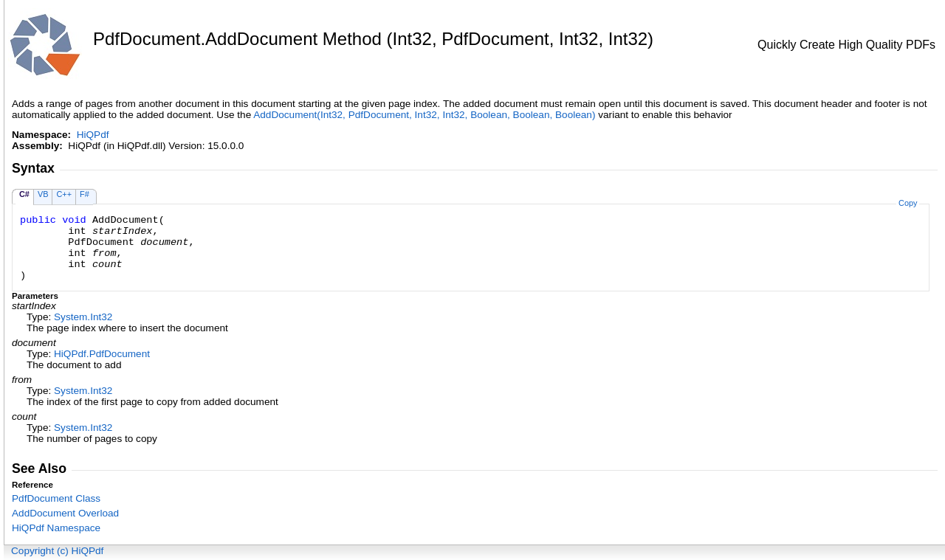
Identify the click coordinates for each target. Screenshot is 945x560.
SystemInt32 (83, 317)
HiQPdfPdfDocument (102, 354)
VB (43, 194)
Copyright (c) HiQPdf (57, 551)
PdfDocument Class (56, 498)
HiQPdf (93, 135)
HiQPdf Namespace (56, 528)
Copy (908, 203)
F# (85, 194)
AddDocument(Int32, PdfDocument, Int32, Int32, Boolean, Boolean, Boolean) (424, 115)
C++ (64, 194)
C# (24, 194)
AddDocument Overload (65, 513)
